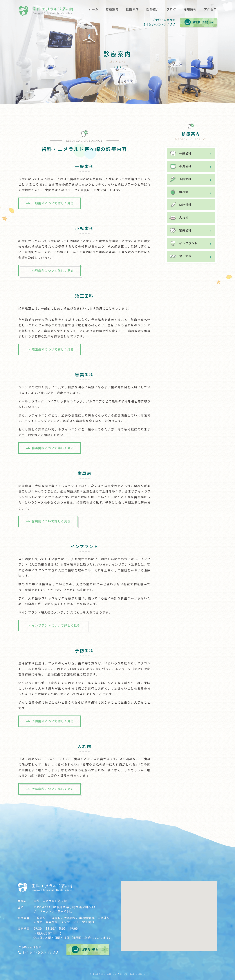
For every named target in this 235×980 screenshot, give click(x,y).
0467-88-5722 (159, 24)
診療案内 (191, 136)
